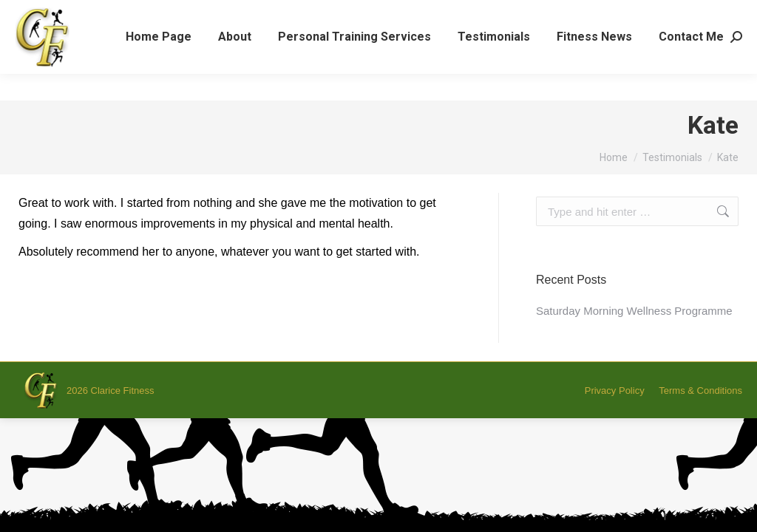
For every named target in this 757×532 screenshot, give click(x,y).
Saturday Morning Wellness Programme (634, 311)
